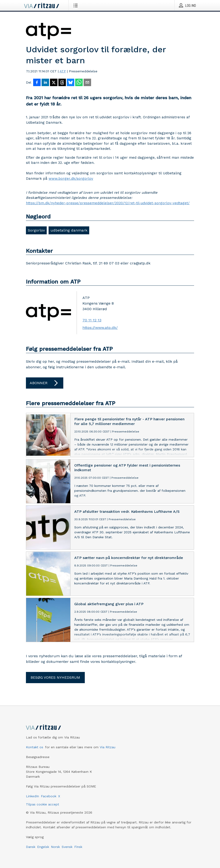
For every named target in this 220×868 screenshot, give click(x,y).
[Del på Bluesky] (71, 83)
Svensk (67, 847)
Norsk (55, 847)
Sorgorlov (36, 230)
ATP (63, 71)
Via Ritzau (108, 747)
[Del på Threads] (62, 83)
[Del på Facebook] (37, 83)
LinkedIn (32, 796)
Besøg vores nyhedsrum (55, 677)
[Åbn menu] (76, 5)
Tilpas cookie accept (43, 804)
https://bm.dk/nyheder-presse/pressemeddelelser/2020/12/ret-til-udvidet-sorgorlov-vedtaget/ (108, 203)
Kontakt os (35, 747)
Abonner (45, 383)
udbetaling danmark (69, 230)
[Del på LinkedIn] (45, 83)
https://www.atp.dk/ (100, 328)
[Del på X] (54, 83)
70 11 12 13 (92, 320)
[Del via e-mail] (87, 83)
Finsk (78, 847)
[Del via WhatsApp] (79, 83)
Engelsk (43, 847)
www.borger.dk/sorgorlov (71, 179)
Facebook (49, 796)
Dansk (31, 847)
